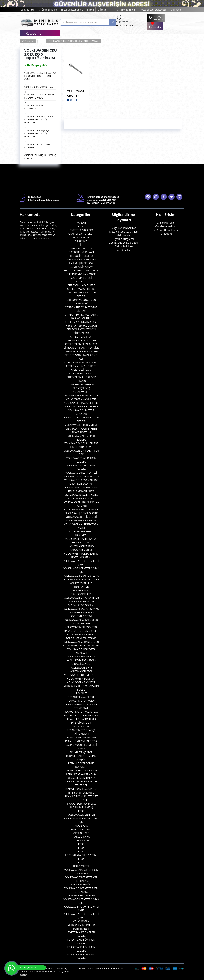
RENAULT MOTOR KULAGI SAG (81, 712)
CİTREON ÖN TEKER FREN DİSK (81, 348)
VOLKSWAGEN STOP (81, 671)
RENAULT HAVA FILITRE (81, 697)
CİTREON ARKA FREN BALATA (81, 351)
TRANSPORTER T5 (81, 590)
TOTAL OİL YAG (81, 837)
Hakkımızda (175, 10)
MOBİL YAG (81, 826)
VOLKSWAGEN (81, 392)
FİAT (81, 245)
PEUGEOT (81, 690)
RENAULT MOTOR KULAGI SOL (81, 715)
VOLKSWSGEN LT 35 (81, 583)
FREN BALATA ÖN (81, 884)
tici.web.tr (97, 969)
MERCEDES (81, 241)
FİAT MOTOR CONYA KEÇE (81, 259)
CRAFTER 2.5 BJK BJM (81, 230)
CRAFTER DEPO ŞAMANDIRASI (39, 87)
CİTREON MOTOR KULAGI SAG (81, 362)
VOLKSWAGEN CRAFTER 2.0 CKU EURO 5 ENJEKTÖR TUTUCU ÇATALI (40, 76)
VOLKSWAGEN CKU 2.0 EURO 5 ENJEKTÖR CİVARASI (73, 41)
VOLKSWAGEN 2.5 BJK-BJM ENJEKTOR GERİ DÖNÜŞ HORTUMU (37, 134)
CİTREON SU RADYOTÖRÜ (81, 340)
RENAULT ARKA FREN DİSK (81, 774)
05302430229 (125, 25)
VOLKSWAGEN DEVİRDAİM (81, 520)
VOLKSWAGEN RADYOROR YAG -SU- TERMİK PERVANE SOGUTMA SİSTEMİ (81, 612)
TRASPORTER (81, 587)
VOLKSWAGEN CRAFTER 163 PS (81, 579)
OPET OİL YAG (81, 833)
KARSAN (81, 223)
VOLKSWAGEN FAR (81, 668)
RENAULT (81, 693)
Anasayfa (28, 41)
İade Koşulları (124, 250)
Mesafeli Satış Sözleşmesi (153, 10)
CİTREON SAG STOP (81, 337)
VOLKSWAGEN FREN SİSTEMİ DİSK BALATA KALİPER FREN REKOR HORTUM (81, 429)
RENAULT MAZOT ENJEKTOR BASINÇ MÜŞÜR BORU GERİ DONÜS (81, 745)
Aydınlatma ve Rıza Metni (124, 243)
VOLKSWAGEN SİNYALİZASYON (81, 686)
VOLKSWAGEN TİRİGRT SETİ (81, 517)
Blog (90, 10)
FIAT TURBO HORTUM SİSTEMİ (81, 270)
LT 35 (81, 226)
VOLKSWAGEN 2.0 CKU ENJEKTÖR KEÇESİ (35, 107)
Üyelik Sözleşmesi (124, 239)
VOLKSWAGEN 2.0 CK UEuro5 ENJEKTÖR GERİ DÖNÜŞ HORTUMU (39, 120)
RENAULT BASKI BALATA (81, 778)
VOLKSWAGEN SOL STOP (81, 679)
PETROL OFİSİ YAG (81, 829)
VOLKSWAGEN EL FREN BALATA (81, 476)
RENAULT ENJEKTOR (81, 752)
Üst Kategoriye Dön (36, 65)
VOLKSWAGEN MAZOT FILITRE (81, 403)
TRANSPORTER (81, 237)
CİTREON (81, 281)
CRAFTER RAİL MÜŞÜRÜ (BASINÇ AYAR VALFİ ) (40, 157)
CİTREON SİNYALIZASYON (81, 329)
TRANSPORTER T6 (81, 594)
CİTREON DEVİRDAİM (81, 373)
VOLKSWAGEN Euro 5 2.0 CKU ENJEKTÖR (39, 146)
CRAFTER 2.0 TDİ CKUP (81, 234)
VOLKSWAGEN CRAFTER (81, 815)
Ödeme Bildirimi (48, 10)
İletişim (102, 10)
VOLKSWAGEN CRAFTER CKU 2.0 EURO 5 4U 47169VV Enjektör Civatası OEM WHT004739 (76, 93)
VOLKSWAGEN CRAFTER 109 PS (81, 576)
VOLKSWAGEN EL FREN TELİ (81, 473)
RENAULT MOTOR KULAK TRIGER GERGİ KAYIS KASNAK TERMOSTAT (81, 704)
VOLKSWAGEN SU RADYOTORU (81, 642)
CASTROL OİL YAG (81, 840)
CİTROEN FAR (81, 333)
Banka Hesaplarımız (72, 10)
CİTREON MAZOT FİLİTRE (81, 289)
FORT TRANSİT (81, 929)
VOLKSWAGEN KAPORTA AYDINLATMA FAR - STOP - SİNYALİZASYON (81, 660)
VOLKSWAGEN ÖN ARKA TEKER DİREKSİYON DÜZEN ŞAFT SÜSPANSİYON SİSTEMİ (81, 601)
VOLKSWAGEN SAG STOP (81, 682)
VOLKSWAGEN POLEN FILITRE (81, 406)
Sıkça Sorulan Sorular (127, 10)
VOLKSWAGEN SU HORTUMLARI (81, 645)
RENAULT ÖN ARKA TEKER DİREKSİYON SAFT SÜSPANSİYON (81, 723)
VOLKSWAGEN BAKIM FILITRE (81, 395)
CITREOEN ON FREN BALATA (81, 344)
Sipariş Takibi (28, 10)
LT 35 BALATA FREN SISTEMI (81, 855)
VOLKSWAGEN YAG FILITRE (81, 399)
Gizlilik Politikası (124, 246)
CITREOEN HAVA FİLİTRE (81, 285)
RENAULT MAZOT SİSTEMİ (81, 737)
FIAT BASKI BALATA (81, 248)
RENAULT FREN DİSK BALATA (81, 771)
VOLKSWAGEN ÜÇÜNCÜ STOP (81, 675)
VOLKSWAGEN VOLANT (81, 498)
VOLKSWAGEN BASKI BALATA (81, 495)
